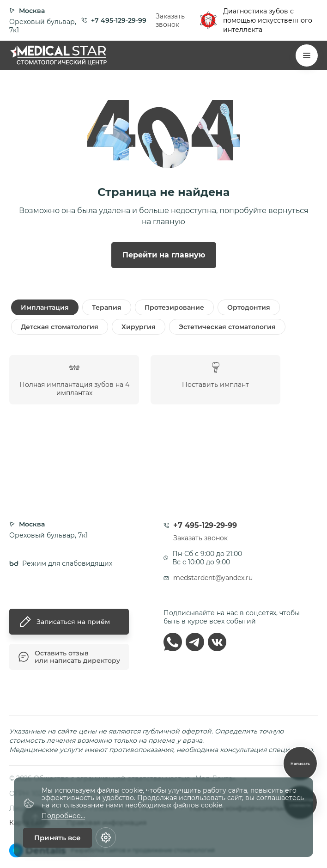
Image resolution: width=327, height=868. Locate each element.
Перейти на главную (164, 255)
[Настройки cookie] (106, 837)
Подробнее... (63, 816)
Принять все (58, 838)
